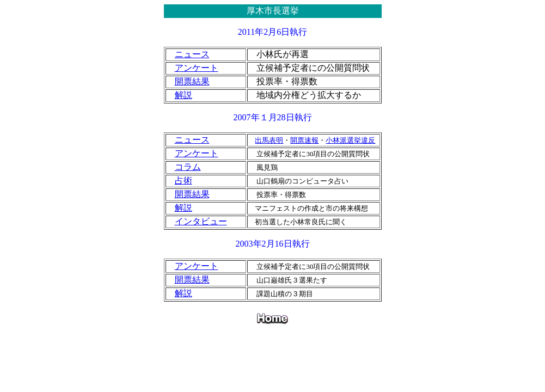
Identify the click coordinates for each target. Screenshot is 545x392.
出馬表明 (269, 140)
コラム (188, 167)
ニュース (192, 54)
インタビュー (201, 221)
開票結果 (192, 81)
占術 (183, 180)
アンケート (197, 68)
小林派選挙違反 (350, 140)
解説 (183, 95)
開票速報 (304, 140)
